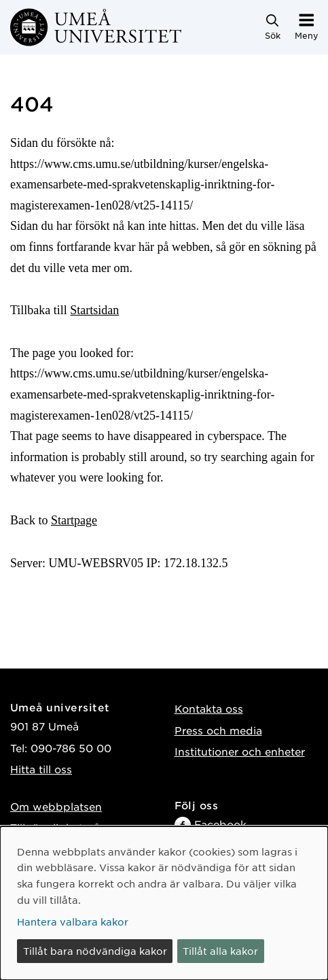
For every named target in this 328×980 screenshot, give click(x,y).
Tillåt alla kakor (220, 951)
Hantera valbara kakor (73, 922)
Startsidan (94, 310)
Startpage (74, 520)
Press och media (218, 730)
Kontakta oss (209, 708)
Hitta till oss (41, 769)
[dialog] (164, 903)
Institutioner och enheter (240, 751)
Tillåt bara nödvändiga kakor (95, 951)
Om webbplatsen (56, 806)
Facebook (220, 824)
